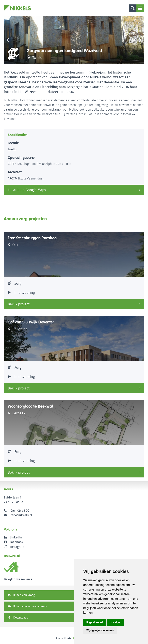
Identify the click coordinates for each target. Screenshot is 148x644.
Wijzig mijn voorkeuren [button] (100, 630)
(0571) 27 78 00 (19, 511)
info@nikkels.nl (18, 515)
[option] (74, 40)
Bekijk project (19, 304)
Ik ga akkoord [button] (95, 622)
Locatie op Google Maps (27, 190)
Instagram (14, 547)
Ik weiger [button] (115, 622)
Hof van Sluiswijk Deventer (31, 322)
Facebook (16, 542)
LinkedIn (16, 537)
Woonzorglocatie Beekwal (30, 406)
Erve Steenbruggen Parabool (33, 238)
